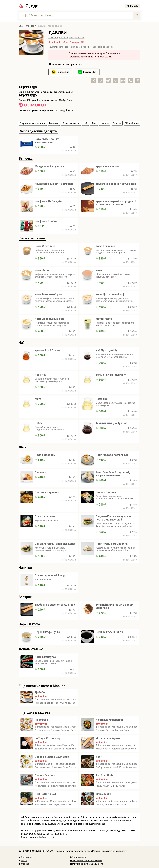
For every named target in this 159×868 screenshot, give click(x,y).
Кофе (71, 38)
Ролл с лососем (45, 455)
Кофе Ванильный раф (48, 294)
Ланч (22, 447)
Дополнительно (31, 649)
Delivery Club (90, 72)
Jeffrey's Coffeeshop (48, 738)
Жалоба (24, 864)
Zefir (99, 757)
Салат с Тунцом (106, 492)
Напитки (25, 568)
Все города (26, 857)
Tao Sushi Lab (104, 775)
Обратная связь (78, 857)
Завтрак (25, 597)
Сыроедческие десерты (38, 131)
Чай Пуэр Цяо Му (106, 350)
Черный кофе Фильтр (109, 632)
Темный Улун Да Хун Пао (112, 423)
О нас (23, 860)
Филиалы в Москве (58, 47)
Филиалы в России (80, 47)
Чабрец (40, 423)
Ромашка (102, 399)
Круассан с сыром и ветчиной (54, 184)
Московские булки (108, 738)
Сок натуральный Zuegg (50, 575)
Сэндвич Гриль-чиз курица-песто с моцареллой (113, 518)
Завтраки (80, 38)
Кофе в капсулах (45, 657)
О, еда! (29, 6)
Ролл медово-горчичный (112, 455)
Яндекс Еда (63, 72)
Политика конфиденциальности (87, 864)
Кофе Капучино (105, 246)
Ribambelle (41, 720)
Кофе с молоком (32, 238)
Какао (99, 270)
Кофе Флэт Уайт (45, 246)
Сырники (40, 472)
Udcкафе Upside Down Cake (52, 757)
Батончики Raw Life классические (47, 141)
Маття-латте (104, 319)
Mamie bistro (104, 794)
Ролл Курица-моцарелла (112, 544)
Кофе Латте (42, 270)
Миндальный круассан (49, 166)
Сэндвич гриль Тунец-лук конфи (56, 544)
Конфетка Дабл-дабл (49, 201)
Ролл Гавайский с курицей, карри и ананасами (113, 474)
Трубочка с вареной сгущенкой (116, 184)
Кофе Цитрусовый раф (110, 294)
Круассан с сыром (107, 166)
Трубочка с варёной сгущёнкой (55, 605)
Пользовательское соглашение (86, 860)
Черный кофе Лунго (47, 632)
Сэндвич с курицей (47, 492)
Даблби (40, 692)
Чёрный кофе (29, 624)
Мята (38, 399)
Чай (22, 343)
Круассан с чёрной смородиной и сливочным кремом (116, 203)
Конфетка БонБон (46, 221)
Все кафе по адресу (103, 47)
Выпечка (63, 38)
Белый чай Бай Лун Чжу (111, 375)
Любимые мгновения (109, 720)
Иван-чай (41, 375)
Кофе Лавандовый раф (49, 319)
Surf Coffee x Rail (45, 794)
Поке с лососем (45, 516)
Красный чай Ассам (47, 350)
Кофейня (53, 38)
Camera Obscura (45, 775)
